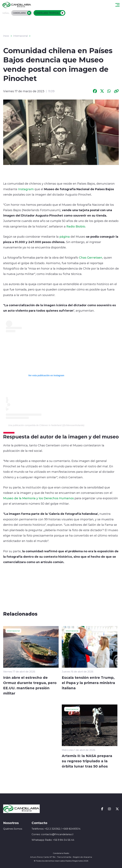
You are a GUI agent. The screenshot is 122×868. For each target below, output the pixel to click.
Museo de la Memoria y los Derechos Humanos (38, 498)
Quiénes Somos (13, 829)
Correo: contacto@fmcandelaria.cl (52, 834)
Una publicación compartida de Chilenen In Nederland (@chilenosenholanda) (46, 425)
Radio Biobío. (76, 226)
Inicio (6, 36)
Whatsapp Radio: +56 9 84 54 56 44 (53, 840)
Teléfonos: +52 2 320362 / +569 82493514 (56, 829)
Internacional (20, 36)
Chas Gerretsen (91, 257)
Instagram (26, 189)
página (65, 237)
